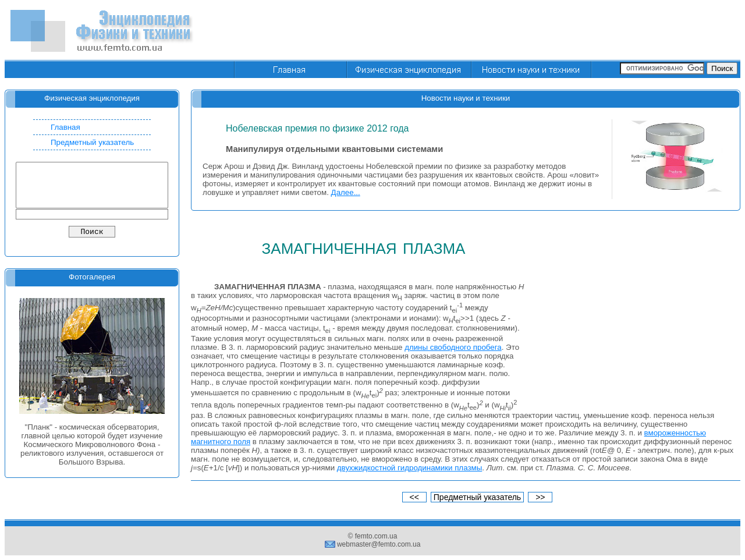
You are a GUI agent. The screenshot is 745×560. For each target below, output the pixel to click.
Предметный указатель (92, 142)
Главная (65, 127)
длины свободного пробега (453, 347)
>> (540, 497)
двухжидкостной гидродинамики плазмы (409, 468)
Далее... (346, 192)
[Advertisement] (528, 31)
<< (414, 497)
